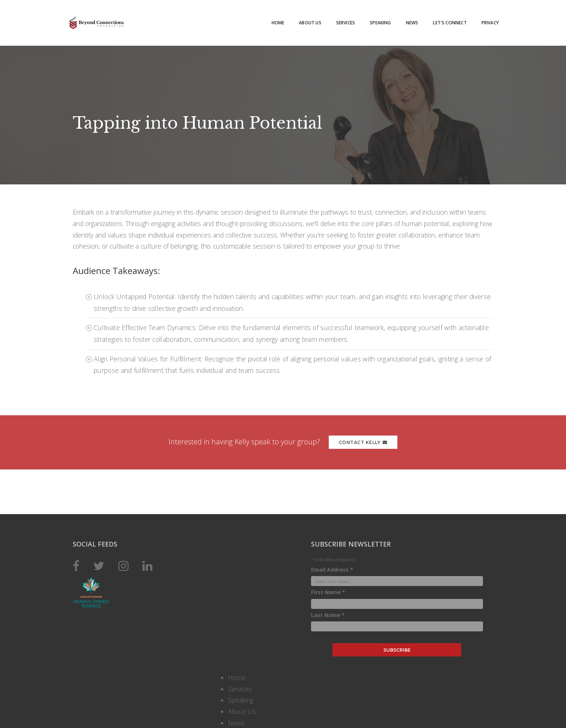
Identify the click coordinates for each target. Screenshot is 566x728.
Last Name (270, 712)
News (401, 18)
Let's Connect (438, 18)
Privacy (479, 18)
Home (267, 18)
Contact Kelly (366, 445)
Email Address (274, 667)
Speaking (369, 18)
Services (334, 18)
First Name (270, 689)
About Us (298, 18)
